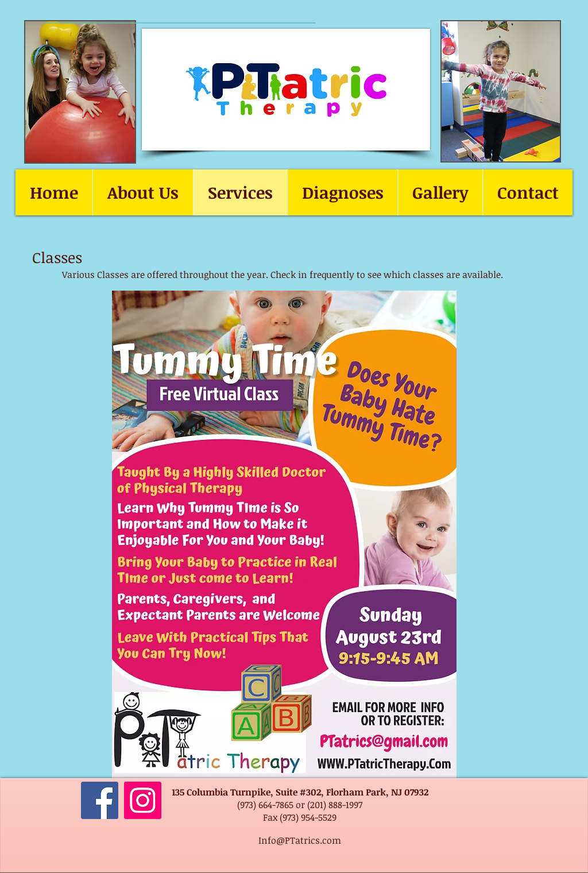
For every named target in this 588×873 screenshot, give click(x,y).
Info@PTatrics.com (300, 840)
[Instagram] (143, 800)
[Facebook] (100, 800)
